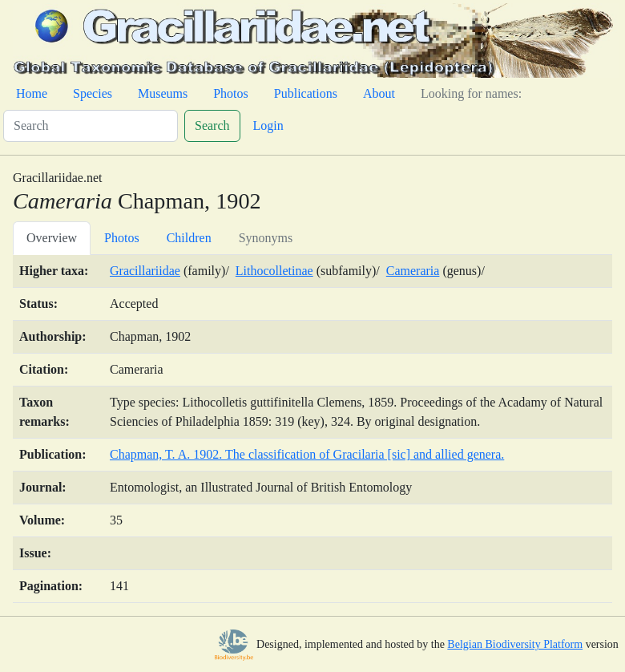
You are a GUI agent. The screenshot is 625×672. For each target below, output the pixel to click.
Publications (306, 93)
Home (32, 93)
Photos (231, 93)
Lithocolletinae (274, 271)
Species (93, 93)
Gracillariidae (145, 271)
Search (212, 125)
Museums (163, 93)
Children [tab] (189, 238)
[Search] (91, 126)
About (379, 93)
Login (268, 125)
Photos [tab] (122, 238)
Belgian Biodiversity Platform (515, 644)
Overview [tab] (52, 238)
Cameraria (413, 271)
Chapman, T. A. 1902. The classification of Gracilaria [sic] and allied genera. (307, 454)
